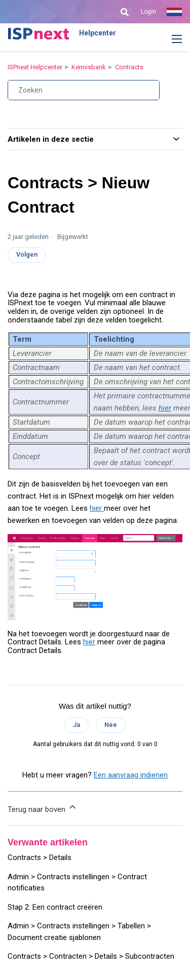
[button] (169, 39)
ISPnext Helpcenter (35, 67)
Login (148, 12)
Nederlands (174, 12)
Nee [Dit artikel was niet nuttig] (111, 725)
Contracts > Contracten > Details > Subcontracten (91, 956)
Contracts (129, 67)
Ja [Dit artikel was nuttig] (77, 725)
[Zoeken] (84, 90)
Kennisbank (89, 67)
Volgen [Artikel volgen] (27, 254)
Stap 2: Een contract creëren (55, 907)
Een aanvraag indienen (131, 775)
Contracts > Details (40, 858)
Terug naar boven (43, 808)
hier (165, 408)
